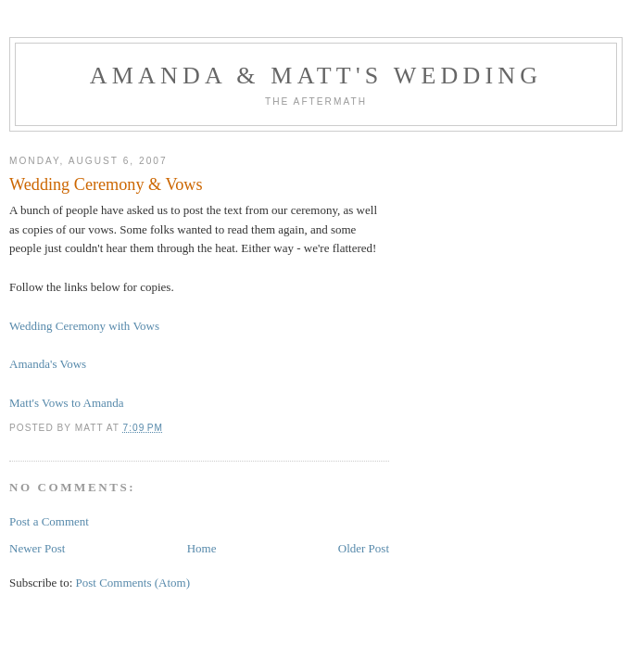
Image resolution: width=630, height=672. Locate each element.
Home (202, 548)
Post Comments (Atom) (133, 583)
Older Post (364, 548)
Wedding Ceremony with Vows (84, 326)
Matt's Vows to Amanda (67, 403)
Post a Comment (49, 521)
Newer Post (37, 548)
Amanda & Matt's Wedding (316, 76)
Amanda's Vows (48, 364)
